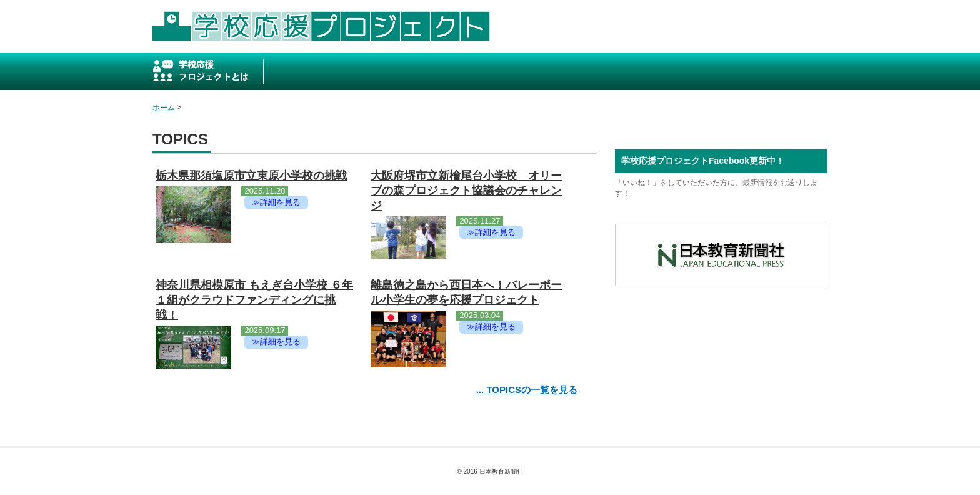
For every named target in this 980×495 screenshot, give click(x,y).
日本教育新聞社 (501, 472)
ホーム (164, 107)
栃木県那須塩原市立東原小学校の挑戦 (251, 176)
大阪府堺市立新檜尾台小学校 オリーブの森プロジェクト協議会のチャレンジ (466, 191)
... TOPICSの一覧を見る (527, 390)
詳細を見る (280, 202)
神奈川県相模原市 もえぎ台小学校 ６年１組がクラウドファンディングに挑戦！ (254, 300)
